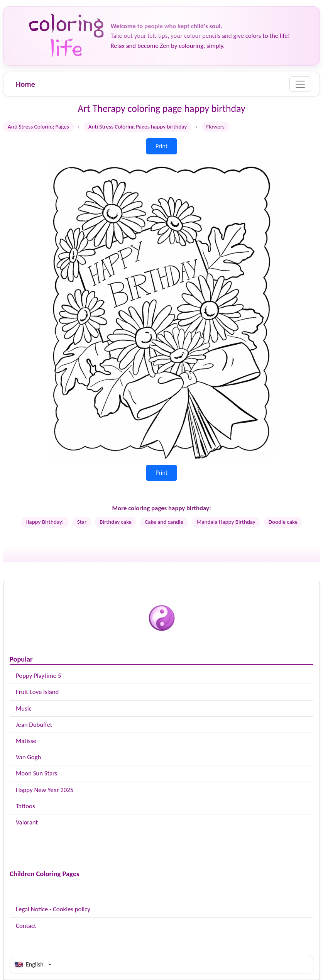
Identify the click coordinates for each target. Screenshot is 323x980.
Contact (26, 926)
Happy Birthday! (45, 522)
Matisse (26, 741)
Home (25, 84)
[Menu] (300, 84)
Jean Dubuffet (34, 725)
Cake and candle (164, 522)
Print (161, 146)
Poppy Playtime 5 (38, 676)
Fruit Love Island (37, 692)
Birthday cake (116, 522)
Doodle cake (283, 522)
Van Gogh (28, 757)
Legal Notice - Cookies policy (53, 909)
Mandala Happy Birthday (226, 522)
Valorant (27, 822)
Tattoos (25, 806)
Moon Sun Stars (36, 773)
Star (82, 522)
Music (24, 708)
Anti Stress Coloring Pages (38, 127)
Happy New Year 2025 (45, 790)
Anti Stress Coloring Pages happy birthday (138, 127)
